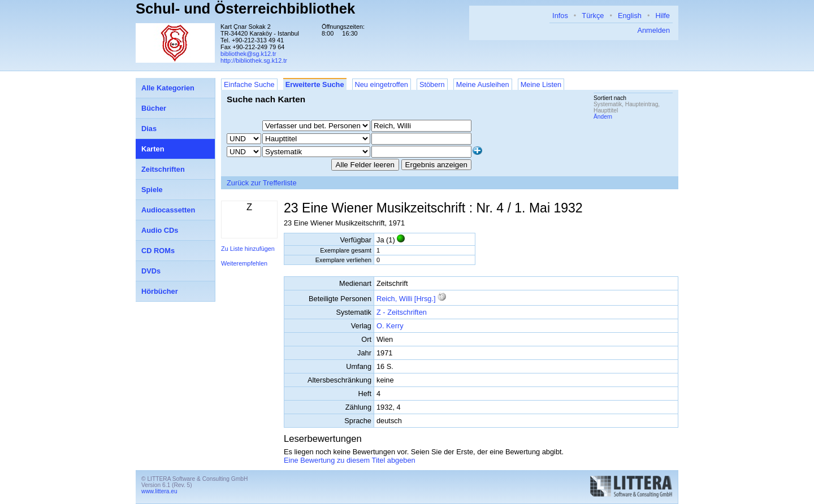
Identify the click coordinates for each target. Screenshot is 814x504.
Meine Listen (541, 84)
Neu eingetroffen (382, 84)
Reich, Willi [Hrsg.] (406, 299)
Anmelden (653, 30)
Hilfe (663, 16)
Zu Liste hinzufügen (248, 249)
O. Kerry (390, 326)
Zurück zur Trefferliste (262, 183)
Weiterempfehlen (244, 263)
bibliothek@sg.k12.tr (248, 54)
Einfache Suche (249, 84)
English (630, 16)
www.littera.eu (159, 491)
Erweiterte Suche (315, 84)
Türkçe (593, 16)
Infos (560, 16)
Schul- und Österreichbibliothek (245, 8)
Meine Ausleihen (483, 84)
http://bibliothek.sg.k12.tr (254, 60)
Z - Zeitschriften (402, 312)
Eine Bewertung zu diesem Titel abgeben (350, 460)
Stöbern (432, 84)
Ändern (603, 117)
